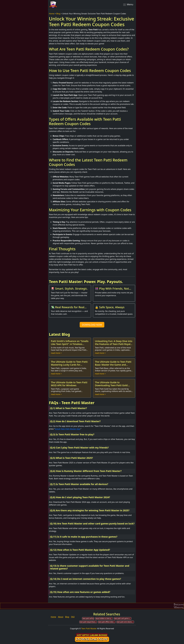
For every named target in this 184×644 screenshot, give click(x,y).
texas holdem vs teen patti (104, 618)
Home (52, 14)
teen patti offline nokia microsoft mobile (107, 622)
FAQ (73, 617)
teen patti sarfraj (88, 618)
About (61, 617)
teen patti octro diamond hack (126, 622)
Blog (58, 14)
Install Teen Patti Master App (67, 429)
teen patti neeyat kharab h (88, 622)
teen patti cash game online (123, 618)
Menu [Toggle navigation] (128, 5)
